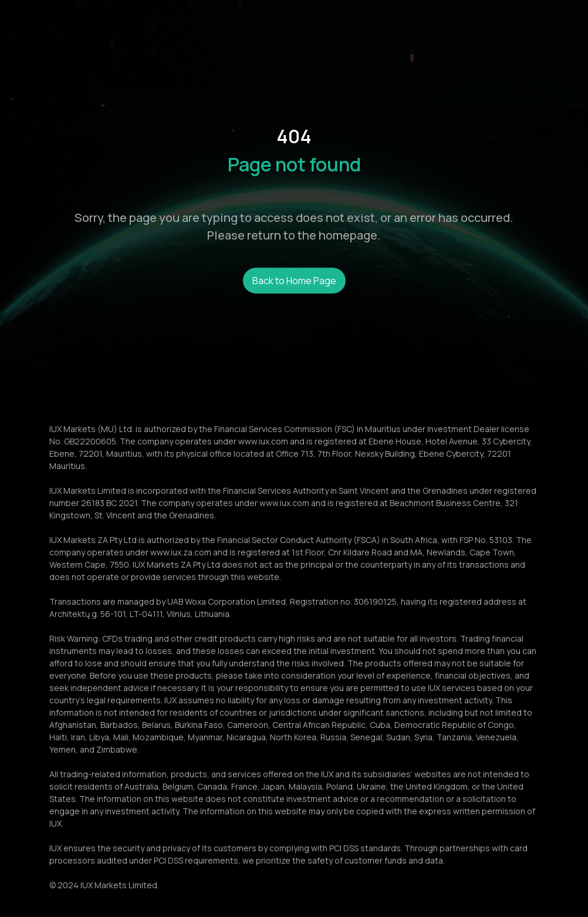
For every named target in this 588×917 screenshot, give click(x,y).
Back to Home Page (294, 281)
